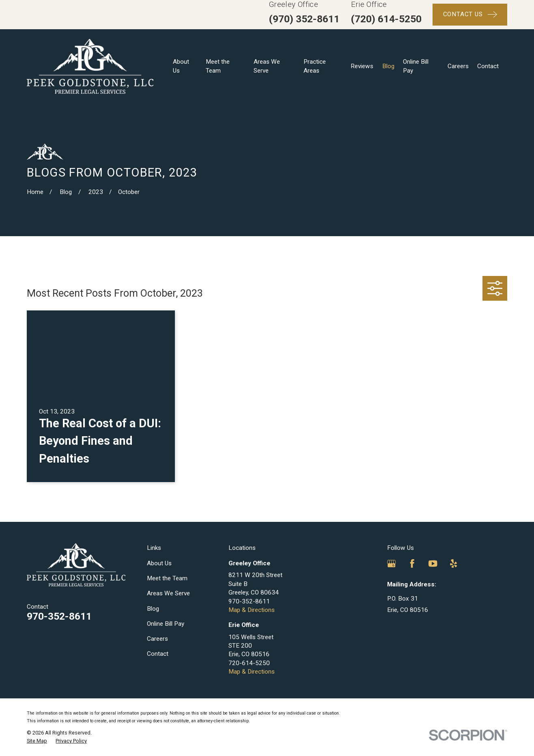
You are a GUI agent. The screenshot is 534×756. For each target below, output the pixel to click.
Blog (153, 609)
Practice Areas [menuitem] (315, 66)
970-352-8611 (59, 616)
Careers (157, 639)
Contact (158, 654)
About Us (159, 563)
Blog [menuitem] (388, 66)
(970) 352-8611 (304, 19)
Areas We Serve (168, 593)
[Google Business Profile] (391, 563)
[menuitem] (37, 741)
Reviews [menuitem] (362, 66)
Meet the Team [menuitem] (218, 66)
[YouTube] (433, 563)
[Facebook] (412, 563)
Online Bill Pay (166, 624)
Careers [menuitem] (458, 66)
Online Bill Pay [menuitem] (416, 66)
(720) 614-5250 (386, 19)
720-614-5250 (249, 663)
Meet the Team (167, 578)
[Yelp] (453, 563)
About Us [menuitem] (181, 66)
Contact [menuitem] (488, 66)
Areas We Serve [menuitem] (267, 66)
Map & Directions (252, 610)
